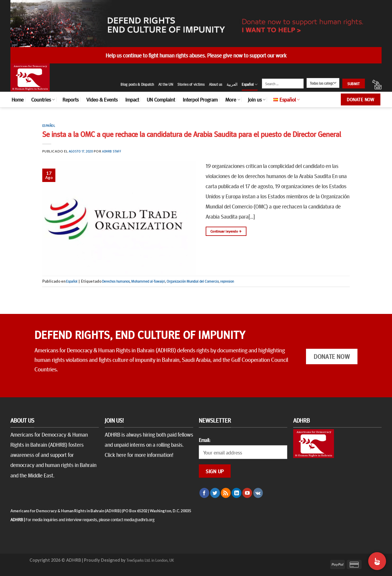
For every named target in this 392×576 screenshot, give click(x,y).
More (233, 99)
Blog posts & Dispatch (137, 84)
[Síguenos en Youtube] (247, 493)
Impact (132, 99)
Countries (43, 99)
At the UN (166, 84)
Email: (204, 440)
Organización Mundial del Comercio (193, 281)
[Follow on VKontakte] (258, 493)
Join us (257, 99)
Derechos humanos (116, 281)
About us (216, 84)
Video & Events (102, 99)
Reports (71, 99)
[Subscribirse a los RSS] (226, 493)
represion (227, 281)
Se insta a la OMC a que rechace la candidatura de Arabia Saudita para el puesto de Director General (192, 134)
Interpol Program (200, 99)
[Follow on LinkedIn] (236, 493)
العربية (232, 84)
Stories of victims (191, 84)
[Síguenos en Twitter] (215, 493)
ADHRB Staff (112, 151)
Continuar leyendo (226, 231)
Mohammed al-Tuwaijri (148, 281)
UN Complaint (161, 99)
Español (250, 84)
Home (18, 99)
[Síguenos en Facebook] (204, 493)
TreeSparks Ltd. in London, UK (150, 560)
